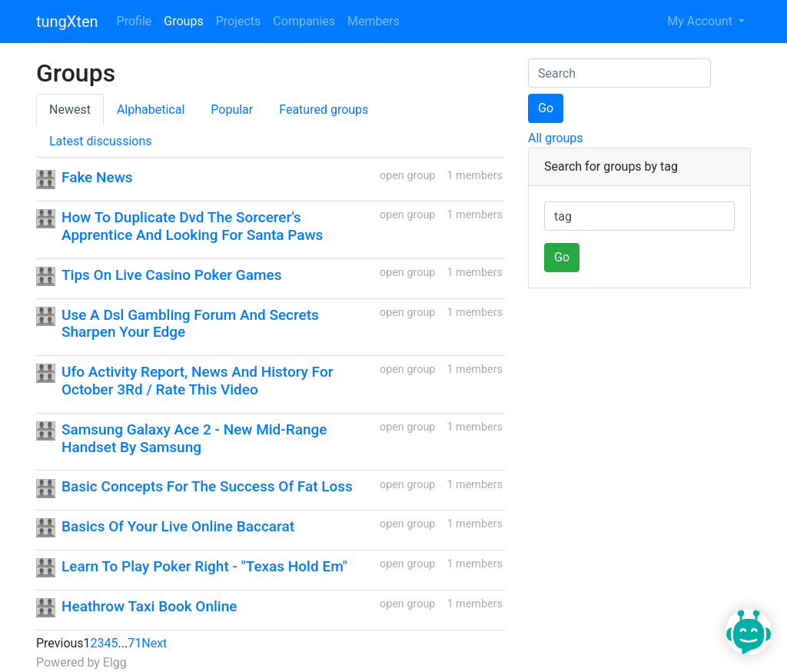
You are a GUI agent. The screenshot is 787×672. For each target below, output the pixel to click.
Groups (183, 21)
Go (546, 108)
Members (374, 21)
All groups (556, 138)
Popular (232, 110)
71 (134, 643)
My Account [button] (701, 21)
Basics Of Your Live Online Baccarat (178, 526)
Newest (70, 110)
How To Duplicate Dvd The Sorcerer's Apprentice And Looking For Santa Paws (192, 226)
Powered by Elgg (81, 662)
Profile (134, 21)
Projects (239, 21)
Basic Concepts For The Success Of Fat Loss (207, 486)
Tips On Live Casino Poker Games (171, 275)
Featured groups (324, 110)
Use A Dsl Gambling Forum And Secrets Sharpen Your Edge (190, 324)
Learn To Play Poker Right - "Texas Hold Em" (204, 566)
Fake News (97, 177)
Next (154, 643)
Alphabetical (151, 110)
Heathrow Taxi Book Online (149, 606)
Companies (304, 21)
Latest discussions (101, 141)
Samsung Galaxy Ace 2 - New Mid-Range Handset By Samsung (194, 438)
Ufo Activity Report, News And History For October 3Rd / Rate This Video (197, 381)
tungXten (67, 22)
